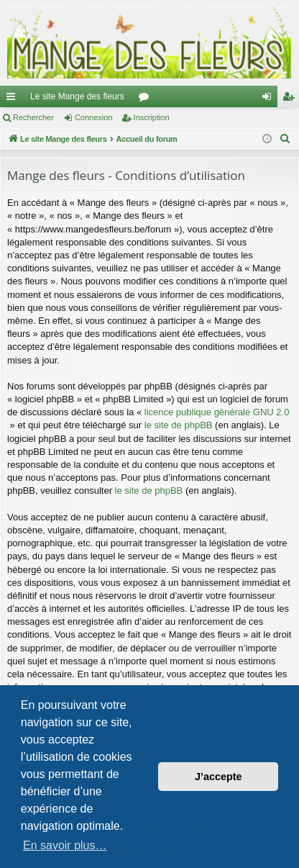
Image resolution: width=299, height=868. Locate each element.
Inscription (152, 117)
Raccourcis (14, 99)
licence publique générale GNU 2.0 (217, 412)
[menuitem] (285, 139)
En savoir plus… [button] (65, 845)
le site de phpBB (179, 425)
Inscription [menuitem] (291, 99)
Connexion (94, 117)
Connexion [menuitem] (270, 99)
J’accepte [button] (218, 777)
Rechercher (33, 117)
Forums (147, 99)
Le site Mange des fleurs (77, 96)
